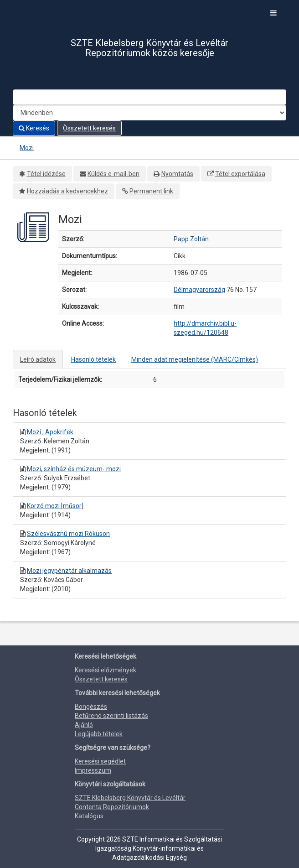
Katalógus (89, 816)
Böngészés (91, 707)
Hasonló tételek (93, 359)
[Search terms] (149, 97)
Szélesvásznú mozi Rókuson (68, 534)
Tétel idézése (46, 174)
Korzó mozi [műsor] (55, 506)
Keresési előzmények (106, 670)
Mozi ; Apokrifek (50, 432)
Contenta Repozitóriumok (112, 807)
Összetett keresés (89, 128)
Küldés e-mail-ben (113, 174)
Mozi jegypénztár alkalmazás (69, 571)
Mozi (27, 148)
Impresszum (93, 770)
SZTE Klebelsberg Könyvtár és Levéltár (130, 798)
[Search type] (149, 113)
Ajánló (84, 725)
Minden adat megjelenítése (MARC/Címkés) (195, 359)
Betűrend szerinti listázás (111, 716)
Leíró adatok (38, 359)
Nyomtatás (177, 174)
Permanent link (151, 191)
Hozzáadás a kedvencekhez (67, 191)
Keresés (34, 128)
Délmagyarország (199, 290)
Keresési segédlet (100, 761)
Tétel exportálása (240, 174)
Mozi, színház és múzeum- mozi (74, 469)
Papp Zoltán (191, 239)
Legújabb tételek (99, 734)
